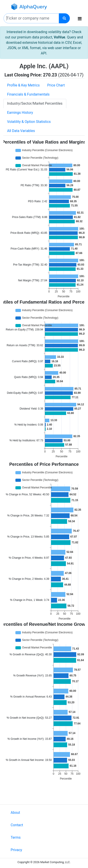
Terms (16, 837)
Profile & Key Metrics (23, 85)
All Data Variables (21, 131)
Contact (17, 825)
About (15, 813)
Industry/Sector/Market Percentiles (35, 103)
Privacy (16, 850)
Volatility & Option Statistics (29, 122)
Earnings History (20, 113)
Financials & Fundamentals (28, 94)
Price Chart (56, 85)
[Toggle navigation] (80, 19)
